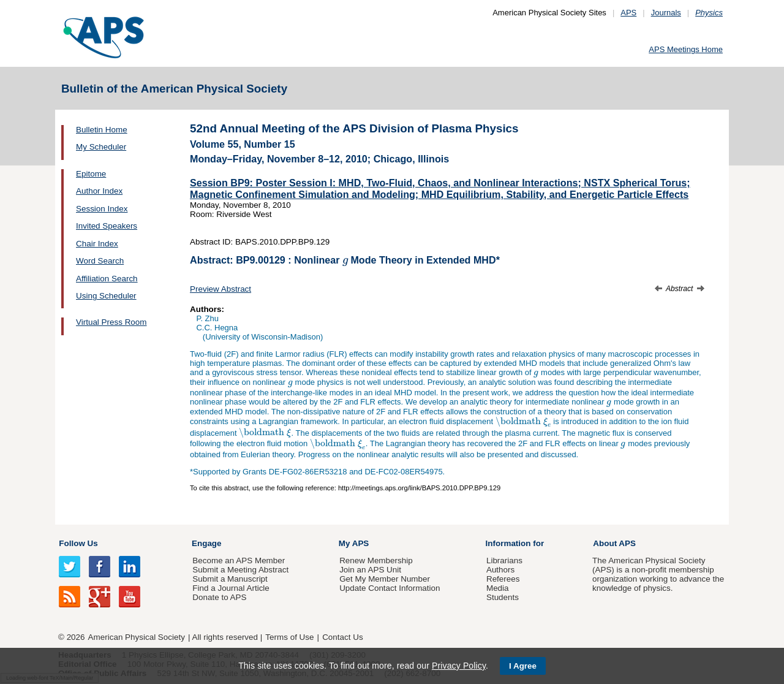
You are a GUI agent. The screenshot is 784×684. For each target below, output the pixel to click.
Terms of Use (289, 637)
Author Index (99, 191)
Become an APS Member (239, 560)
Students (503, 597)
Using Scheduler (106, 296)
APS (628, 13)
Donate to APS (219, 597)
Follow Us (78, 543)
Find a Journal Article (231, 588)
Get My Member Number (385, 579)
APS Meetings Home (686, 49)
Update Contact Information (390, 588)
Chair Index (97, 244)
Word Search (100, 261)
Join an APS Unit (370, 570)
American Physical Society (137, 637)
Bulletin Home (102, 130)
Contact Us (342, 637)
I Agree (523, 666)
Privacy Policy (459, 666)
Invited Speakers (107, 226)
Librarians (504, 560)
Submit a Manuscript (230, 579)
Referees (503, 579)
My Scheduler (101, 147)
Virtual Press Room (111, 322)
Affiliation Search (107, 279)
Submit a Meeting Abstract (240, 570)
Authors (500, 570)
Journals (666, 13)
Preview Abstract (221, 289)
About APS (614, 543)
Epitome (91, 174)
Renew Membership (376, 560)
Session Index (102, 209)
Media (498, 588)
